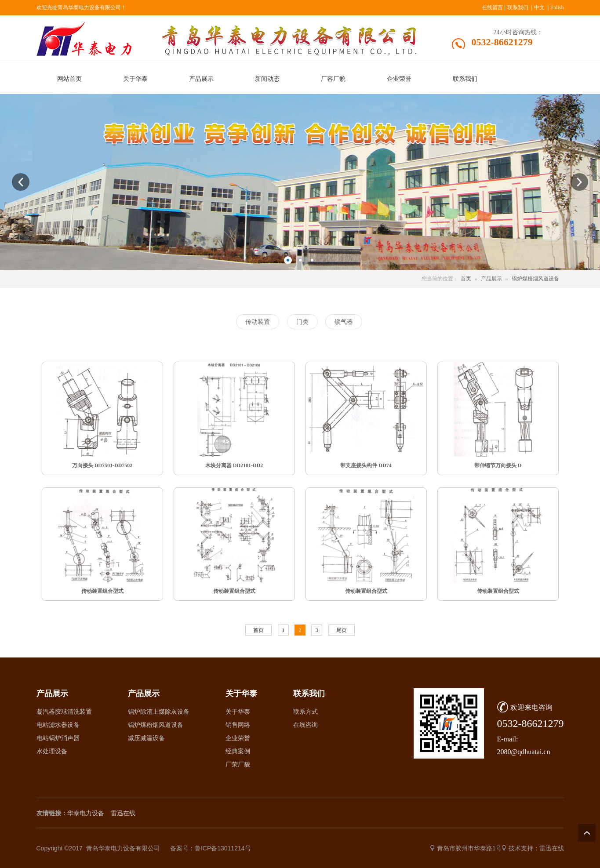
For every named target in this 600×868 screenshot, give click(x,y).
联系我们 (518, 7)
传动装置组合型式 (102, 591)
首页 (466, 279)
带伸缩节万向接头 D (498, 465)
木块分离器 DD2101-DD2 (234, 465)
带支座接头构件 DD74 (366, 465)
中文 (539, 7)
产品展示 (491, 279)
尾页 (342, 630)
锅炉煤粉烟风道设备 (535, 279)
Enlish (557, 7)
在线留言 (492, 7)
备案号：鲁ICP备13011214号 (211, 848)
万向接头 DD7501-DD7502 (102, 465)
